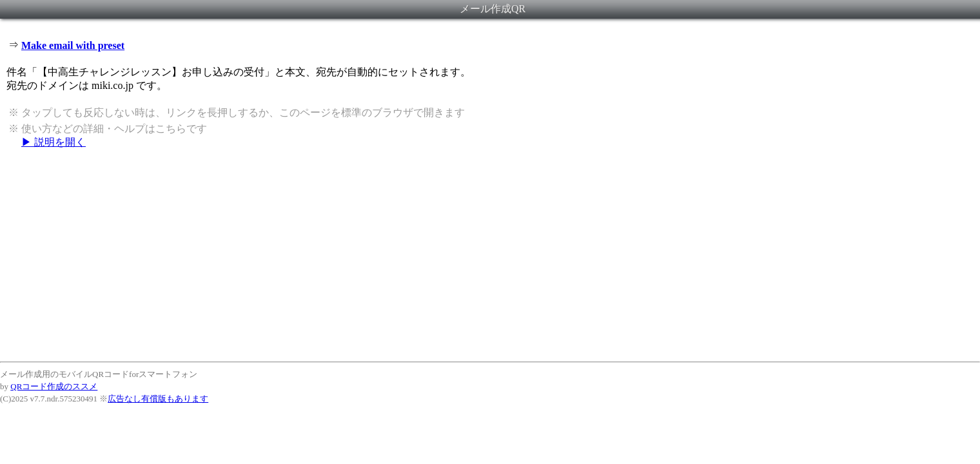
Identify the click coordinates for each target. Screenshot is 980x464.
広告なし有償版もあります (158, 399)
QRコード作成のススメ (54, 386)
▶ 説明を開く (54, 142)
